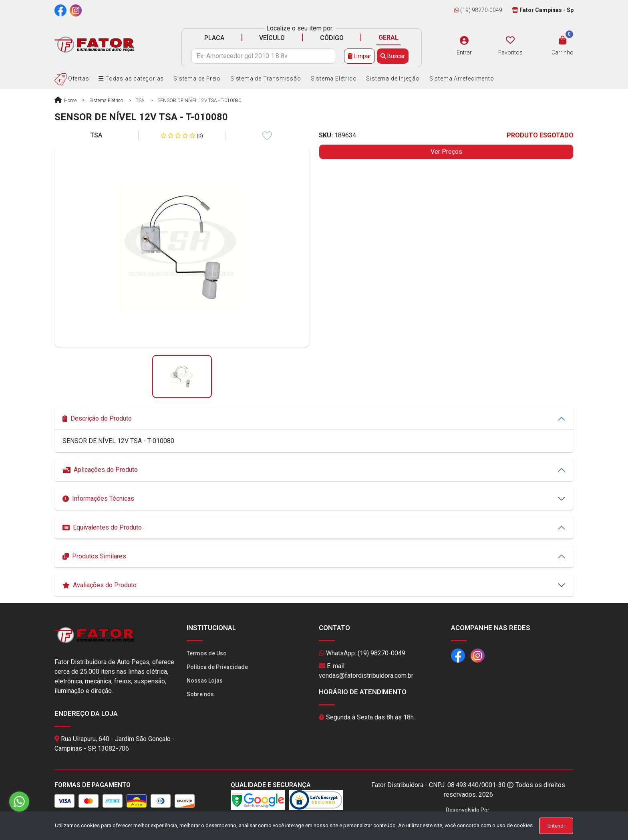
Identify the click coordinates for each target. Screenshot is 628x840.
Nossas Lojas (205, 681)
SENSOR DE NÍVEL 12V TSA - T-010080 (199, 101)
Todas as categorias (131, 79)
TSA (140, 101)
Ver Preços (446, 152)
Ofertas (72, 79)
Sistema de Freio (197, 79)
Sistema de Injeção (393, 79)
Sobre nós (200, 694)
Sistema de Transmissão (266, 79)
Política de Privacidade (217, 667)
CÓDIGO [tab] (332, 38)
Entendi (556, 826)
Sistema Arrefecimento (462, 79)
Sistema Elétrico (334, 79)
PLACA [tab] (214, 38)
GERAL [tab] (388, 37)
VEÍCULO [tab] (272, 38)
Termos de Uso (207, 653)
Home (65, 101)
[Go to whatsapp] (19, 802)
